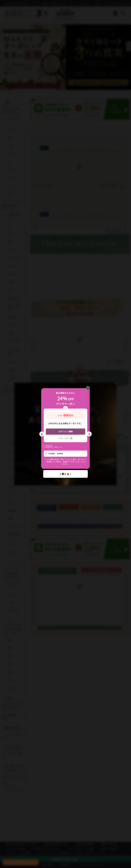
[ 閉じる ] (65, 474)
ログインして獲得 (65, 431)
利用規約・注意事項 (56, 454)
